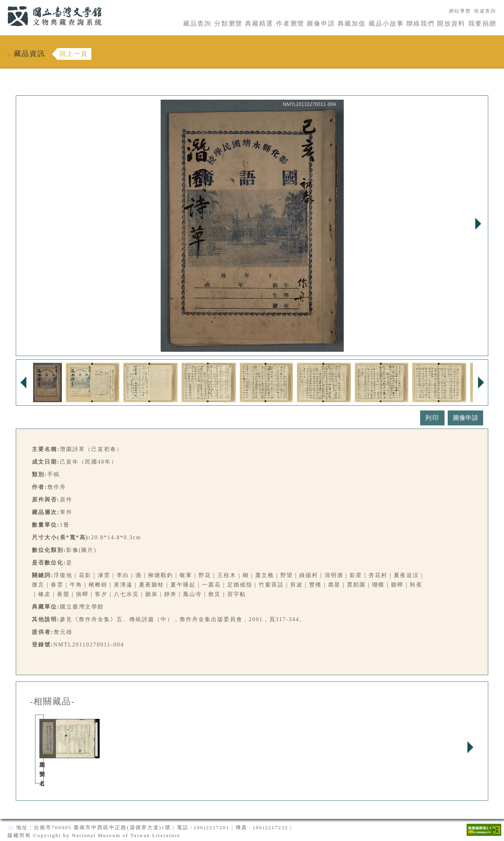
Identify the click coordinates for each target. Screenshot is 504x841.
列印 (432, 418)
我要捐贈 (482, 23)
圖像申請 (321, 23)
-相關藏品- (53, 702)
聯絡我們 (421, 23)
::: (3, 5)
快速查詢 (485, 11)
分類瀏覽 (228, 23)
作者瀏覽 (290, 23)
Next (478, 224)
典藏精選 (259, 23)
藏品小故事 (386, 23)
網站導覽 (460, 11)
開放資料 (451, 23)
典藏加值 (352, 23)
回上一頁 (74, 54)
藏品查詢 (197, 23)
